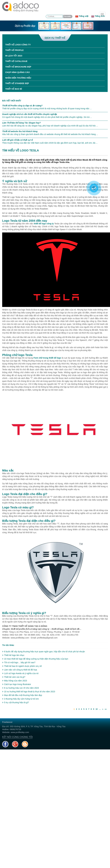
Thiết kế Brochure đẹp (18, 67)
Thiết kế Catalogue (16, 61)
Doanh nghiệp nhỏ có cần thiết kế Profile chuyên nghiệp (30, 114)
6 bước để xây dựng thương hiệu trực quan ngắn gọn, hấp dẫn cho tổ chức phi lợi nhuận (44, 652)
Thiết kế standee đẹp (17, 83)
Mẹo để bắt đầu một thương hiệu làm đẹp (22, 695)
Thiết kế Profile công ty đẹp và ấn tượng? (22, 106)
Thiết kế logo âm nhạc (13, 655)
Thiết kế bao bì (14, 89)
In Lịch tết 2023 (14, 56)
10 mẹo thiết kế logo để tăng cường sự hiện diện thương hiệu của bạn (35, 659)
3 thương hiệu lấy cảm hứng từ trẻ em (20, 699)
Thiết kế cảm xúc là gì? (14, 677)
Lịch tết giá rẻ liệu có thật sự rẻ (17, 140)
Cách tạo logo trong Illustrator (17, 684)
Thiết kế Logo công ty (18, 45)
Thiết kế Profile (14, 50)
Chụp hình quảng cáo (17, 72)
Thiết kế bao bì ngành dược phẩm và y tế (22, 666)
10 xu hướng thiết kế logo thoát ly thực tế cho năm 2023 (29, 692)
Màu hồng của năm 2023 (15, 681)
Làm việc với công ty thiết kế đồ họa (20, 670)
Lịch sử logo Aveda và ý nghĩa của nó (20, 673)
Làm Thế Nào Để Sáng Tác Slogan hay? (21, 123)
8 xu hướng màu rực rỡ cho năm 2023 (21, 688)
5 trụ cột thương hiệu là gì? (16, 702)
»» (106, 709)
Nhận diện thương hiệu (18, 78)
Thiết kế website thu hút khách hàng (20, 131)
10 (97, 709)
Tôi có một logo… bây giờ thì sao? (19, 662)
